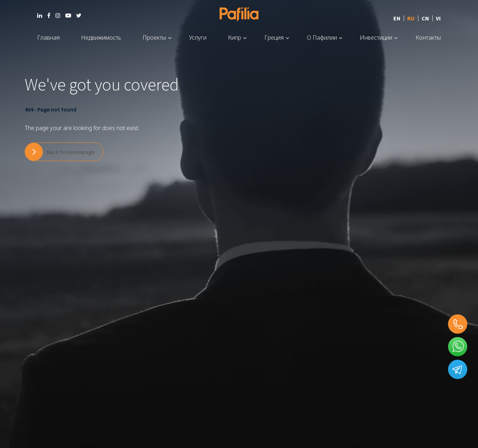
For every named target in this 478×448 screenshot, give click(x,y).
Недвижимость (101, 38)
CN (425, 18)
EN (397, 18)
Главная (48, 38)
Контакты (428, 38)
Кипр (235, 38)
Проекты (154, 38)
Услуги (198, 38)
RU (411, 18)
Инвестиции (376, 38)
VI (438, 18)
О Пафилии (322, 38)
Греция (274, 38)
